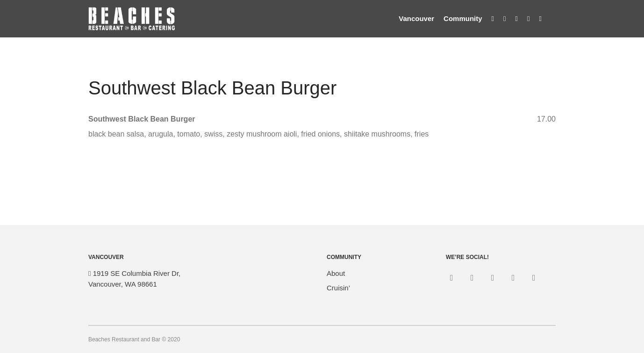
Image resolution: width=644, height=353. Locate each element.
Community (463, 18)
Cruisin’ (338, 288)
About (336, 273)
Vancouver (416, 18)
